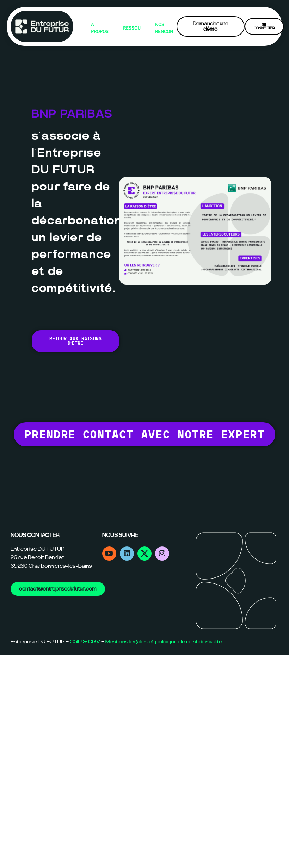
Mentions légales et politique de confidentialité (164, 642)
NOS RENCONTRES (164, 28)
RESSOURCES (132, 28)
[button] (144, 434)
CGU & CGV (85, 642)
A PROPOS (100, 28)
